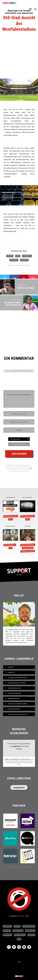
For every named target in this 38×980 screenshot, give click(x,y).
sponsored (30, 931)
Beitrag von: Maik (19, 251)
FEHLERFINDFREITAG (10, 526)
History (14, 260)
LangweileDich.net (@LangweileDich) (22, 371)
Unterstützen (29, 926)
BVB (18, 256)
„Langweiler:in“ (17, 746)
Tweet (5, 278)
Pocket (33, 278)
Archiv (17, 926)
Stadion (24, 260)
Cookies (31, 935)
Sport (10, 256)
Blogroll (7, 926)
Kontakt (7, 931)
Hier (5, 214)
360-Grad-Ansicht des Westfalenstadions (19, 23)
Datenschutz (20, 935)
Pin (24, 278)
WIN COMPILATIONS (10, 498)
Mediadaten (18, 931)
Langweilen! (19, 788)
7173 (22, 916)
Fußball (27, 256)
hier (31, 468)
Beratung (8, 935)
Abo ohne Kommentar (19, 444)
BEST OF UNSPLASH (28, 498)
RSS (19, 939)
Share (14, 278)
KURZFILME (28, 526)
